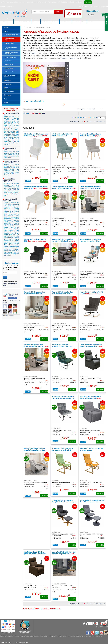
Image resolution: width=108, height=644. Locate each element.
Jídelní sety (55, 21)
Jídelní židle (36, 21)
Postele (90, 21)
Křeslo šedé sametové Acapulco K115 (63, 398)
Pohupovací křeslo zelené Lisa (63, 450)
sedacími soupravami (68, 58)
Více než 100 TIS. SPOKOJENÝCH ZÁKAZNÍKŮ (9, 180)
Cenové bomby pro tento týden (10, 284)
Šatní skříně (77, 21)
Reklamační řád (42, 2)
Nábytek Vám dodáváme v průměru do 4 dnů (11, 162)
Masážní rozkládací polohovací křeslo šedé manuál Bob (91, 398)
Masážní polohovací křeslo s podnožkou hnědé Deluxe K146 (35, 553)
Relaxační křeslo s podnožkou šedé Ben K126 (92, 502)
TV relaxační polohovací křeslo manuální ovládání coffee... (63, 241)
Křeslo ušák (8, 61)
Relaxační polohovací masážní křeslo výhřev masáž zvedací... (92, 188)
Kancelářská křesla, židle (12, 35)
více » (46, 169)
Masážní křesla (9, 68)
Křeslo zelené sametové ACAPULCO (62, 346)
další (100, 122)
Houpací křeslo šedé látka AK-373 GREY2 (91, 294)
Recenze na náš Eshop (86, 6)
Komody (84, 21)
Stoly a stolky (46, 21)
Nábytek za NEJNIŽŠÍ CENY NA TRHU (10, 200)
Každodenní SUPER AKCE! (10, 149)
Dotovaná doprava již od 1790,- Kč (11, 114)
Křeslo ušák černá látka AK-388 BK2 (35, 241)
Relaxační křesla (9, 44)
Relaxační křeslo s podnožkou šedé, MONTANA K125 (64, 502)
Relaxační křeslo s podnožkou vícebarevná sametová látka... (90, 240)
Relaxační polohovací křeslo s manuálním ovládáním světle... (36, 450)
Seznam (100, 109)
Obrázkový (91, 109)
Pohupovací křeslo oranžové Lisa (91, 449)
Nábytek (5, 21)
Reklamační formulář (54, 2)
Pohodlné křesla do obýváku (10, 39)
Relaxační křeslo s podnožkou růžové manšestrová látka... (62, 293)
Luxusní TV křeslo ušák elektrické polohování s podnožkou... (64, 554)
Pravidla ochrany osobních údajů (9, 2)
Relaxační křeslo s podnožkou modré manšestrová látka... (35, 293)
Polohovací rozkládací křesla (11, 48)
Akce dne (76, 14)
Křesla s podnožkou (10, 57)
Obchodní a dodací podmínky (28, 2)
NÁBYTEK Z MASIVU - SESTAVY (23, 21)
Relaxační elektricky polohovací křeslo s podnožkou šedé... (91, 346)
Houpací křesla (9, 65)
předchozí (75, 122)
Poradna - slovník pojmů (7, 6)
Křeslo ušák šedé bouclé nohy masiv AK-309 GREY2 (90, 136)
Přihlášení (97, 6)
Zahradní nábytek (66, 21)
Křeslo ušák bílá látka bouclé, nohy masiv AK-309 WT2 (36, 136)
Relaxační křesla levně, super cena (11, 53)
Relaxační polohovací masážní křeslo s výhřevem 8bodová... (64, 188)
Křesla (11, 21)
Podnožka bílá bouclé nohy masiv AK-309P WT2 (37, 188)
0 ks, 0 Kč (96, 13)
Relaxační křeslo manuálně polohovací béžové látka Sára (36, 346)
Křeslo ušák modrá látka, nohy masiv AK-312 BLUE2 (63, 135)
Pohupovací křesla (10, 72)
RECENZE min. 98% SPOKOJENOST (72, 2)
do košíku (45, 181)
